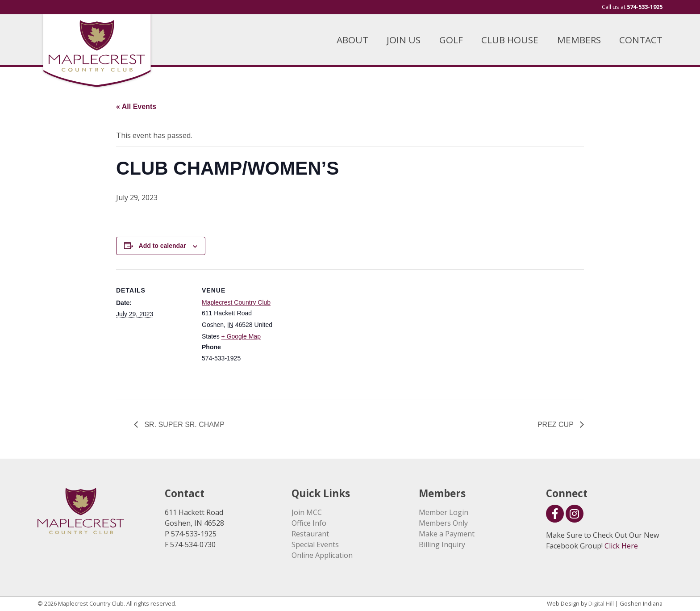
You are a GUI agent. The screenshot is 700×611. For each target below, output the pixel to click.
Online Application (322, 555)
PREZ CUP (556, 425)
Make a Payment (447, 534)
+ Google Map (241, 336)
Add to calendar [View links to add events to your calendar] (162, 246)
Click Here (621, 546)
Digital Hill (601, 603)
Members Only (443, 523)
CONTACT (641, 40)
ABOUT (352, 40)
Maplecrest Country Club (236, 302)
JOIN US (404, 40)
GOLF (451, 40)
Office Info (309, 523)
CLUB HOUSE (510, 40)
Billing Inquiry (442, 544)
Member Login (444, 512)
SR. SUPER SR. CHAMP (183, 425)
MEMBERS (579, 40)
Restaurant (310, 534)
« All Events (136, 107)
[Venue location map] (335, 331)
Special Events (315, 544)
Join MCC (307, 512)
